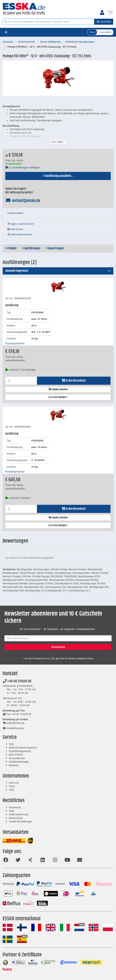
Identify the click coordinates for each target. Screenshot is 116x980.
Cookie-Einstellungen (21, 821)
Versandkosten (17, 758)
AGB (11, 811)
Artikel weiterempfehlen (20, 235)
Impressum (15, 807)
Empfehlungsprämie (20, 751)
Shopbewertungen (19, 762)
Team (12, 786)
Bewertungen (55, 248)
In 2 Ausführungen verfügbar (23, 168)
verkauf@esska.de (23, 201)
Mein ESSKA (16, 755)
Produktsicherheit (15, 343)
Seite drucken (15, 229)
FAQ (11, 744)
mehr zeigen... (58, 142)
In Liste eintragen (58, 397)
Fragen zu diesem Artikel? (21, 224)
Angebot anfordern (58, 389)
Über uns (14, 783)
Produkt (11, 248)
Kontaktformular (13, 728)
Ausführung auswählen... (58, 176)
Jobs (11, 790)
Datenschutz (16, 818)
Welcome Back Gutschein (23, 748)
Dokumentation (15, 213)
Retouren (14, 765)
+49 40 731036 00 (17, 681)
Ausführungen (31, 248)
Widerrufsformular (19, 814)
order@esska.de (14, 723)
